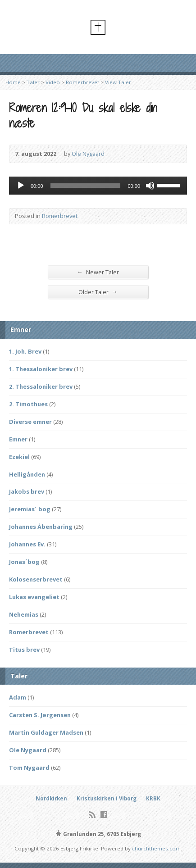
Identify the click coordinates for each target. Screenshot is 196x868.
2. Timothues (28, 404)
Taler (33, 82)
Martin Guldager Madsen (46, 732)
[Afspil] (21, 186)
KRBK (153, 798)
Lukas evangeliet (34, 597)
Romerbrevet (82, 82)
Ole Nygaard (88, 154)
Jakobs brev (27, 491)
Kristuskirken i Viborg (107, 798)
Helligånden (27, 474)
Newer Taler (98, 272)
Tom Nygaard (29, 768)
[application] (98, 186)
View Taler (118, 82)
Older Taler (98, 292)
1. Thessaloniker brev (41, 369)
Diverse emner (30, 422)
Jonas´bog (24, 562)
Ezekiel (19, 457)
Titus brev (24, 650)
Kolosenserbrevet (36, 579)
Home (13, 82)
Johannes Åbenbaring (41, 527)
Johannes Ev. (27, 544)
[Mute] (150, 186)
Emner (18, 439)
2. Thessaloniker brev (41, 386)
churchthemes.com (156, 848)
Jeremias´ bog (30, 509)
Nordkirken (51, 798)
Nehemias (24, 614)
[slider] (86, 186)
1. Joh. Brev (25, 351)
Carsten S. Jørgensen (40, 715)
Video (53, 82)
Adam (18, 697)
